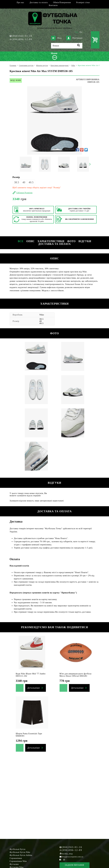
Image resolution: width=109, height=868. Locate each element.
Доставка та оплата (39, 2)
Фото (71, 241)
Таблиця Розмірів (24, 193)
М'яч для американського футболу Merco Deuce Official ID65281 (76, 675)
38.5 (17, 182)
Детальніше (34, 688)
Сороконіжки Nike (18, 861)
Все (21, 241)
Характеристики (51, 241)
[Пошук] (67, 46)
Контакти (53, 5)
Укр (77, 32)
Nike (42, 315)
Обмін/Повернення (62, 2)
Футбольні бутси (18, 849)
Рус (81, 32)
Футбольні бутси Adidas (21, 855)
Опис (31, 241)
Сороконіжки (16, 858)
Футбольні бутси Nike (20, 852)
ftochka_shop (67, 854)
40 (24, 182)
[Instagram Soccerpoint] (64, 860)
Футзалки (14, 864)
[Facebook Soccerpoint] (60, 860)
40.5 (31, 182)
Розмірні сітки (83, 2)
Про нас (20, 2)
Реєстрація (74, 38)
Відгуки (85, 241)
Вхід (56, 38)
